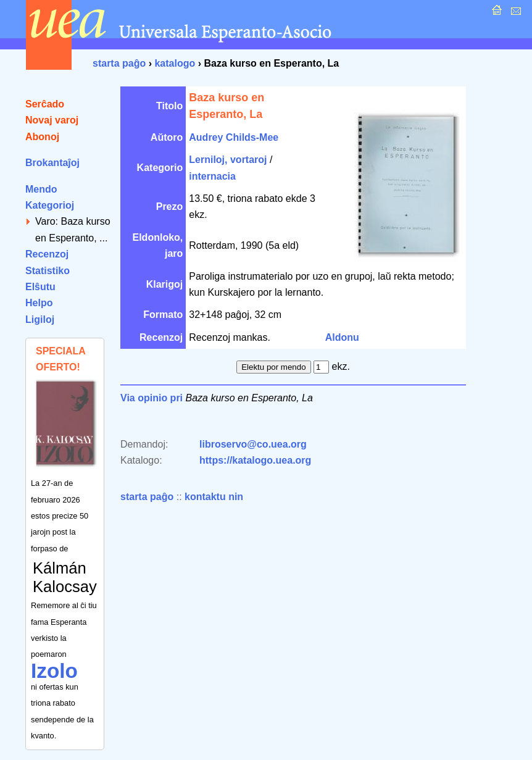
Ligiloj (40, 319)
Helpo (39, 303)
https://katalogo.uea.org (255, 460)
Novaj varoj (52, 120)
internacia (212, 176)
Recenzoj (47, 254)
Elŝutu (40, 287)
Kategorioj (50, 205)
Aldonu (342, 337)
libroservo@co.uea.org (253, 444)
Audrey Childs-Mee (234, 137)
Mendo (41, 189)
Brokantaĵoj (52, 163)
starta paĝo (119, 63)
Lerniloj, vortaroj (228, 160)
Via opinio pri (152, 398)
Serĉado (45, 104)
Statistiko (48, 271)
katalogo (175, 63)
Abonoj (42, 137)
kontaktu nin (214, 497)
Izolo (54, 671)
